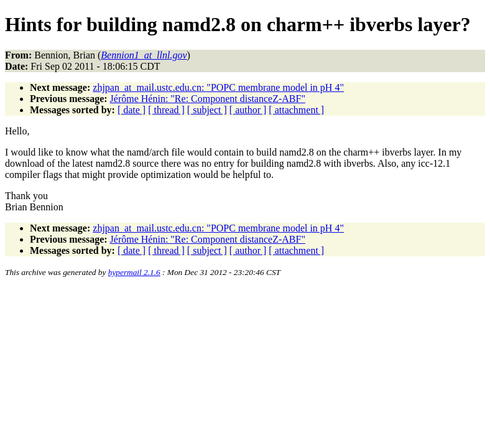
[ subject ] (207, 110)
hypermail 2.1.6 (134, 272)
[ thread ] (166, 110)
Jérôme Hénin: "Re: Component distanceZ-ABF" (208, 99)
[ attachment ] (296, 110)
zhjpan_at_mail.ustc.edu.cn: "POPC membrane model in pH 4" (218, 87)
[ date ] (132, 110)
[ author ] (248, 110)
